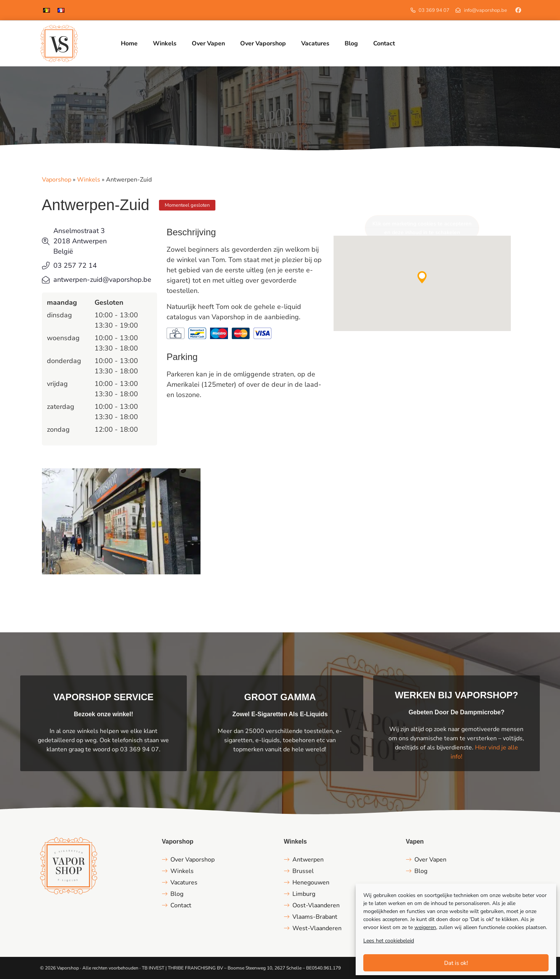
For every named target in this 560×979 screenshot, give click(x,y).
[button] (422, 277)
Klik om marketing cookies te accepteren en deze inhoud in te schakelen (422, 228)
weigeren (425, 927)
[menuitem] (47, 10)
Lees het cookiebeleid (389, 941)
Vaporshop (57, 180)
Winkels (89, 180)
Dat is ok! (456, 963)
